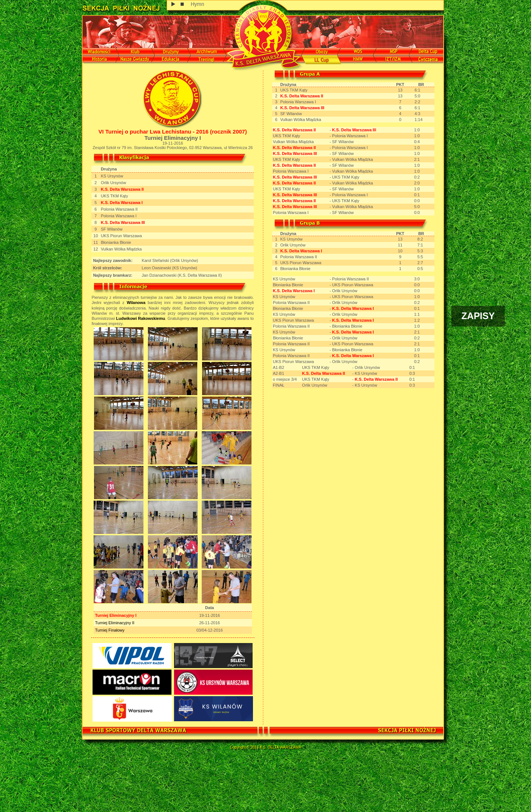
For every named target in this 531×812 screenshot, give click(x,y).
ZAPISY (478, 316)
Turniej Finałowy (110, 630)
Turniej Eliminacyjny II (115, 623)
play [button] (173, 4)
